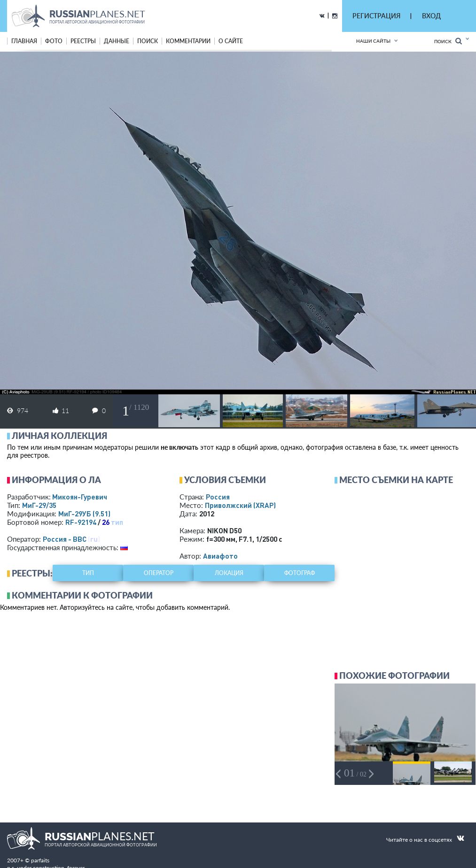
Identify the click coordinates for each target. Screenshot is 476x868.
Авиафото (220, 556)
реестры (83, 41)
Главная (24, 41)
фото (54, 41)
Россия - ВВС (65, 539)
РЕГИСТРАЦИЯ (376, 16)
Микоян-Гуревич (80, 497)
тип (117, 522)
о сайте (231, 41)
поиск (148, 41)
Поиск (448, 41)
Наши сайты (373, 41)
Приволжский (240, 505)
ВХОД (431, 16)
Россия (218, 497)
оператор (159, 573)
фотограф (300, 573)
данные (117, 41)
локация (229, 573)
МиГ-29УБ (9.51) (84, 514)
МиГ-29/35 (39, 505)
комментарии (188, 41)
